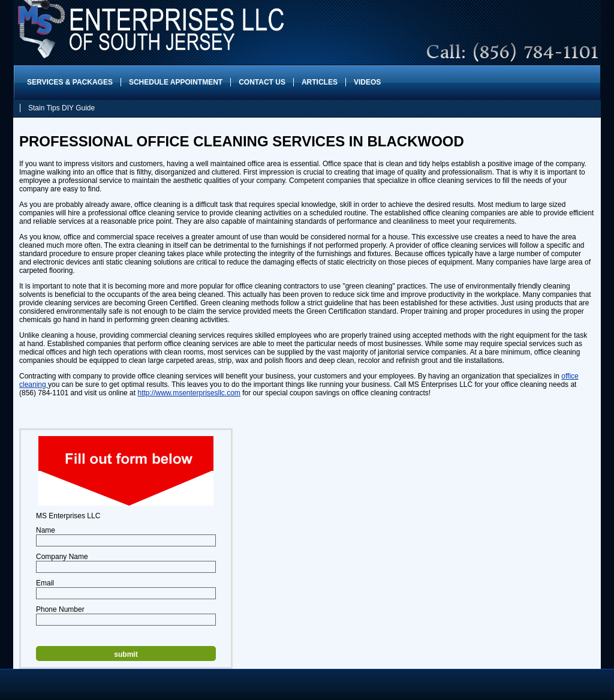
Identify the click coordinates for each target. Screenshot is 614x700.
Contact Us (262, 82)
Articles (320, 82)
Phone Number (60, 609)
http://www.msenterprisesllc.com (189, 393)
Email (45, 583)
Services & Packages (70, 82)
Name (46, 530)
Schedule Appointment (176, 82)
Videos (367, 82)
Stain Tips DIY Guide (61, 108)
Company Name (62, 557)
